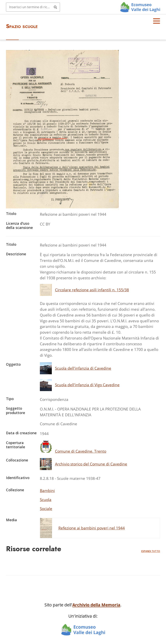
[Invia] (55, 7)
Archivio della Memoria (96, 605)
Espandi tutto (151, 551)
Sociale (46, 509)
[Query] (33, 7)
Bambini (47, 491)
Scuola (46, 500)
